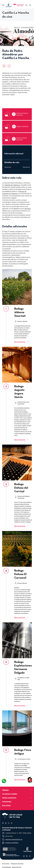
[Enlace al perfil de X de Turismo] (6, 823)
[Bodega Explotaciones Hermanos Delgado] (23, 706)
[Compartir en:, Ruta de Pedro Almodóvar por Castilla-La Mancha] (4, 66)
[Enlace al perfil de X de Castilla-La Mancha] (27, 856)
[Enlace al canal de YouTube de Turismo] (9, 823)
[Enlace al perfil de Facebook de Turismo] (3, 823)
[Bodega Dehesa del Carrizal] (23, 526)
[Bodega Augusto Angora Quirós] (23, 440)
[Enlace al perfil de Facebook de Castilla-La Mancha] (24, 856)
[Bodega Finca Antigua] (23, 780)
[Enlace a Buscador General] (26, 5)
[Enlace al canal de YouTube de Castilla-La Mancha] (30, 856)
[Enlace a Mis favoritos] (30, 5)
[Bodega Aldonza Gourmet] (23, 342)
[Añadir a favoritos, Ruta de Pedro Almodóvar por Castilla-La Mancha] (9, 66)
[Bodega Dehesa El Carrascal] (23, 618)
